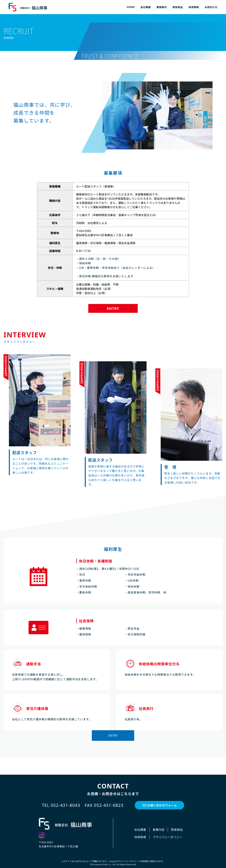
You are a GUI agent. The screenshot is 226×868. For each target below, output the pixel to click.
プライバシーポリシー (168, 837)
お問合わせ (211, 7)
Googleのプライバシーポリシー (124, 861)
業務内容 (159, 830)
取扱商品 (178, 7)
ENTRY (113, 308)
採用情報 (194, 7)
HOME (131, 7)
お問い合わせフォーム (162, 805)
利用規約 (145, 861)
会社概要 (146, 7)
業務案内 (162, 7)
